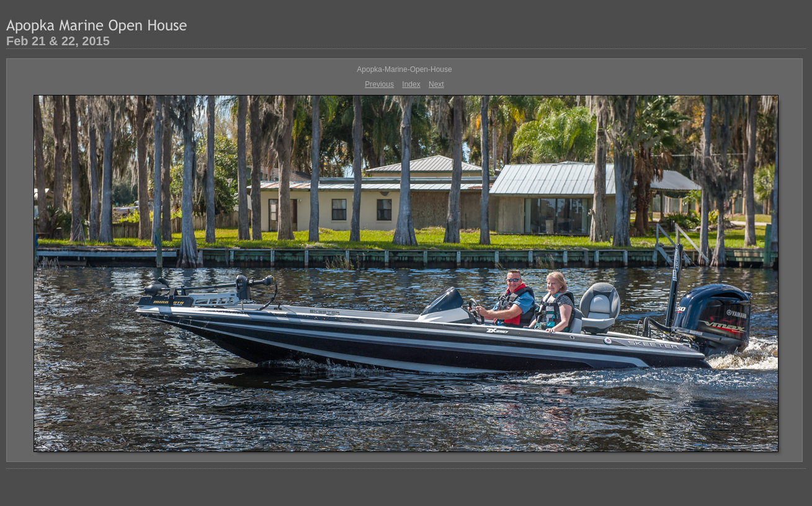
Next (436, 84)
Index (411, 84)
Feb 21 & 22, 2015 (58, 41)
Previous (379, 84)
